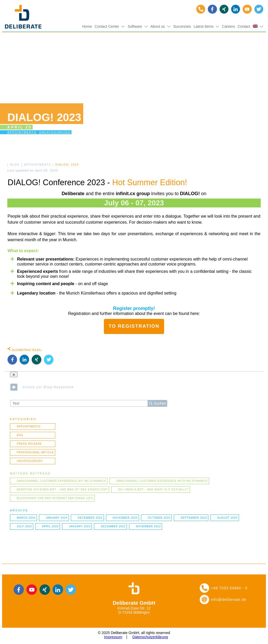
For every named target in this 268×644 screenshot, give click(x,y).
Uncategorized (55, 132)
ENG (20, 435)
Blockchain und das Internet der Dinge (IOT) (55, 498)
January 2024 (57, 518)
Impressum (113, 637)
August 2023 (227, 518)
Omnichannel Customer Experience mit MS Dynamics (61, 481)
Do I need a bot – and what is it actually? (153, 490)
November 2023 (125, 518)
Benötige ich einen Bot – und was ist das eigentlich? (62, 490)
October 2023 (159, 518)
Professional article (35, 452)
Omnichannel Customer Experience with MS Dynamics (162, 481)
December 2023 (90, 518)
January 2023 (80, 526)
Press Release (29, 444)
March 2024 (26, 518)
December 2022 (113, 526)
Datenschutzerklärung (150, 637)
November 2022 (148, 526)
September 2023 (194, 518)
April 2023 (51, 526)
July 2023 (24, 526)
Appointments (22, 132)
